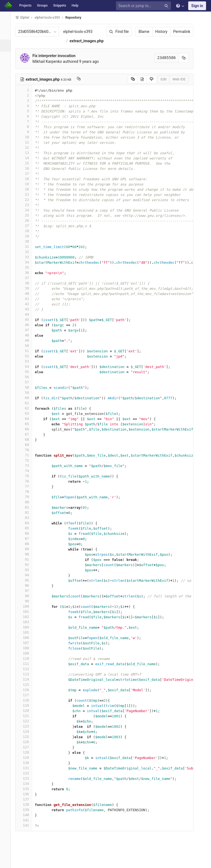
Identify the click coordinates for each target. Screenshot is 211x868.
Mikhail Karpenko (50, 71)
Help (75, 5)
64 (27, 428)
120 (27, 720)
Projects (25, 5)
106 (27, 647)
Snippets (59, 5)
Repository (76, 18)
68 (27, 449)
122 (27, 730)
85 (27, 537)
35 (27, 277)
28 (27, 240)
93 (27, 579)
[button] (7, 861)
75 (27, 485)
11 (27, 152)
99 (27, 610)
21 (27, 204)
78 (27, 501)
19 (27, 193)
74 (27, 480)
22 (27, 209)
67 (27, 444)
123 (27, 736)
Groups (42, 5)
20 (27, 199)
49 (27, 350)
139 (27, 819)
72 (27, 470)
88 (27, 553)
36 (27, 282)
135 (27, 798)
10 (27, 146)
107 (27, 652)
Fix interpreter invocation (57, 65)
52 (27, 365)
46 (27, 334)
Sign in (197, 6)
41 (27, 308)
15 (27, 172)
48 (27, 345)
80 (27, 511)
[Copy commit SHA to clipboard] (180, 67)
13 (27, 162)
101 (27, 621)
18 (27, 188)
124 (27, 741)
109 (27, 663)
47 (27, 339)
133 (27, 788)
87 (27, 548)
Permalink (178, 32)
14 (27, 167)
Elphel (25, 17)
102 (27, 626)
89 (27, 558)
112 (27, 678)
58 (27, 397)
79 (27, 506)
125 (27, 746)
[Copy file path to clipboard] (82, 89)
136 (27, 803)
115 (27, 694)
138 (27, 814)
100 (27, 616)
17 (27, 183)
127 (27, 756)
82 (27, 522)
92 (27, 574)
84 (27, 532)
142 (27, 835)
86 (27, 543)
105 (27, 642)
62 (27, 418)
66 (27, 438)
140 (27, 824)
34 (27, 272)
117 (27, 704)
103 (27, 631)
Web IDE (175, 89)
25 (27, 225)
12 (27, 157)
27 (27, 235)
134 (27, 793)
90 (27, 564)
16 (27, 178)
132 (27, 783)
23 (27, 214)
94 (27, 584)
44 (27, 324)
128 (27, 762)
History (158, 32)
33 (27, 266)
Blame (140, 32)
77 (27, 496)
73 (27, 475)
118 (27, 710)
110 (27, 668)
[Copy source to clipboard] (129, 89)
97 (27, 600)
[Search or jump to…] (144, 6)
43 (27, 318)
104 (27, 637)
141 (27, 829)
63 (27, 423)
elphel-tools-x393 (81, 32)
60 (27, 407)
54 (27, 376)
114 (27, 689)
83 (27, 527)
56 (27, 386)
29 (27, 245)
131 (27, 777)
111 (27, 673)
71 (27, 464)
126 (27, 751)
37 (27, 287)
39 (27, 298)
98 (27, 605)
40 (27, 303)
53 (27, 371)
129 (27, 767)
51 (27, 360)
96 (27, 595)
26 (27, 230)
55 (27, 381)
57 (27, 391)
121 (27, 725)
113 (27, 683)
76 (27, 491)
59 (27, 402)
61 (27, 412)
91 (27, 569)
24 (27, 219)
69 (27, 454)
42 (27, 313)
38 (27, 292)
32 (27, 261)
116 (27, 699)
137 (27, 809)
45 (27, 329)
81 (27, 517)
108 (27, 657)
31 (27, 256)
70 (27, 459)
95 (27, 590)
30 (27, 251)
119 (27, 715)
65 (27, 433)
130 (27, 772)
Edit (160, 89)
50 (27, 355)
